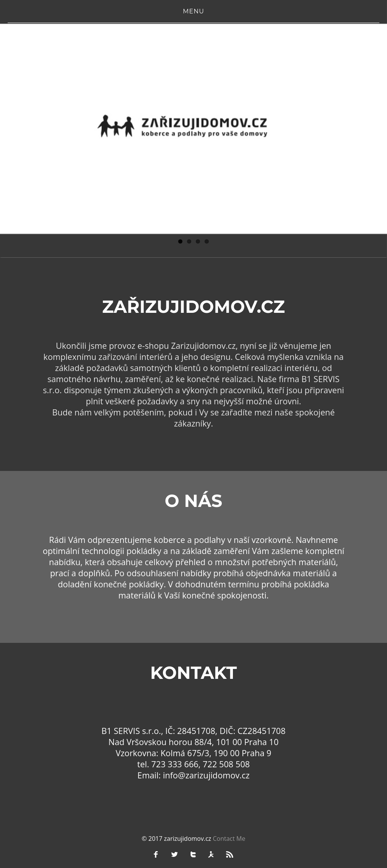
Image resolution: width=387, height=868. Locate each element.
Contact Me (229, 839)
